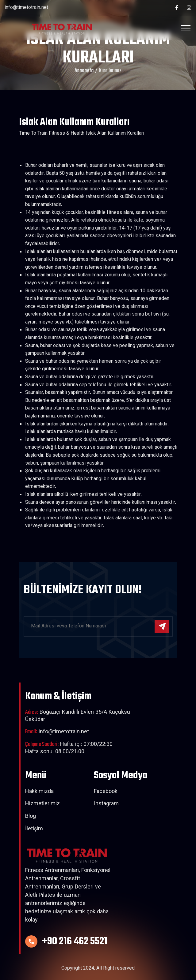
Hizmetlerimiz (42, 804)
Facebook (106, 792)
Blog (31, 817)
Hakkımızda (39, 792)
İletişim (34, 829)
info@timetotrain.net (26, 8)
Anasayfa (84, 71)
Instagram (106, 804)
